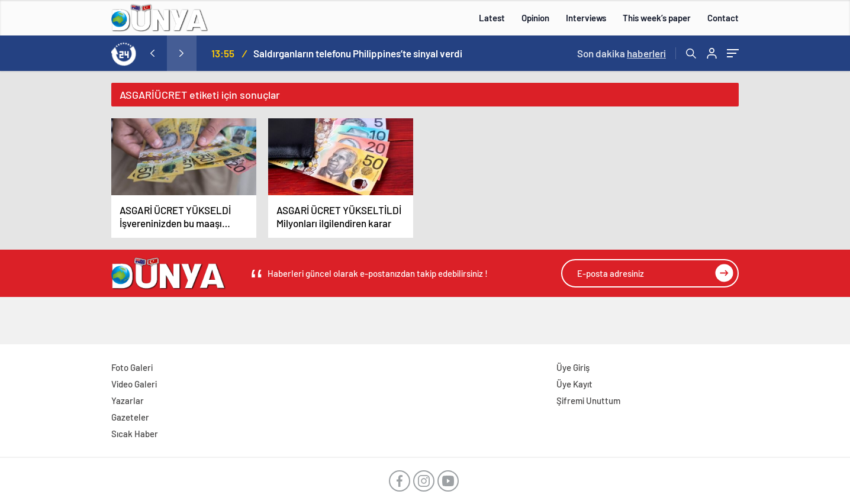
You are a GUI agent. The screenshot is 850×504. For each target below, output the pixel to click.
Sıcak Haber (135, 434)
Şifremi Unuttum (588, 400)
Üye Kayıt (574, 384)
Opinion (535, 18)
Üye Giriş (573, 367)
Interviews (586, 18)
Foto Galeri (132, 367)
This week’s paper (657, 18)
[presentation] (152, 53)
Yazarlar (128, 400)
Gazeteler (130, 417)
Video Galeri (134, 384)
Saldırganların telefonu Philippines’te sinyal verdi (358, 53)
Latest (492, 18)
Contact (723, 18)
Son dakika (622, 53)
